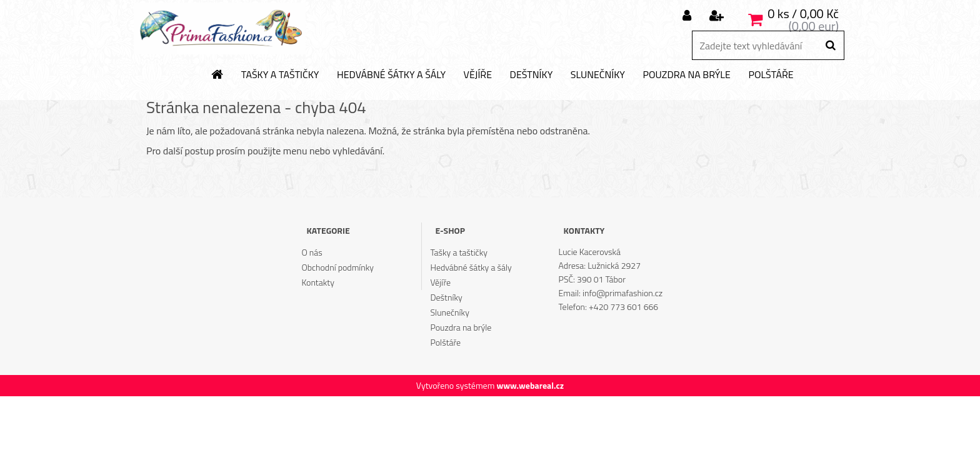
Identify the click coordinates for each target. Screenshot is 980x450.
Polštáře (771, 75)
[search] (830, 46)
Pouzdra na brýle (686, 75)
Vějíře (478, 75)
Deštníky (532, 75)
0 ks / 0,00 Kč (803, 13)
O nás (312, 252)
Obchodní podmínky (337, 267)
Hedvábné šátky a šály (391, 75)
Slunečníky (598, 75)
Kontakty (317, 282)
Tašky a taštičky (280, 75)
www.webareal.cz (530, 385)
